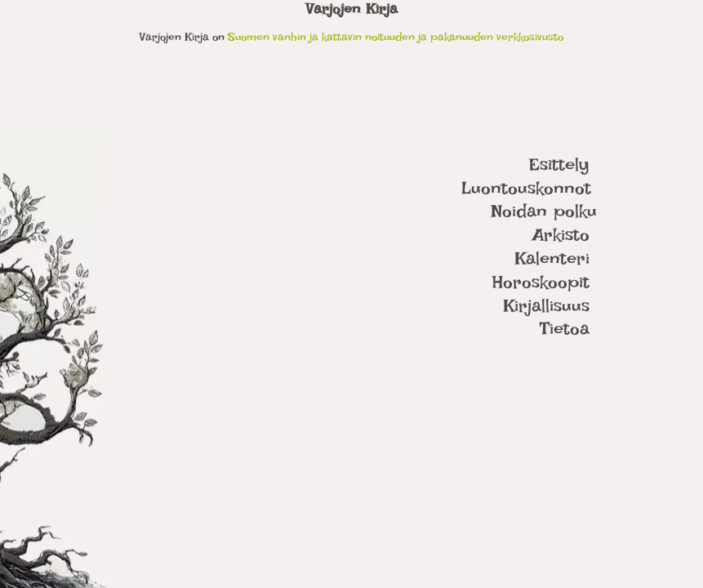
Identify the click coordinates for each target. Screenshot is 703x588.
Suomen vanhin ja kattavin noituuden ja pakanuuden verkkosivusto (396, 36)
